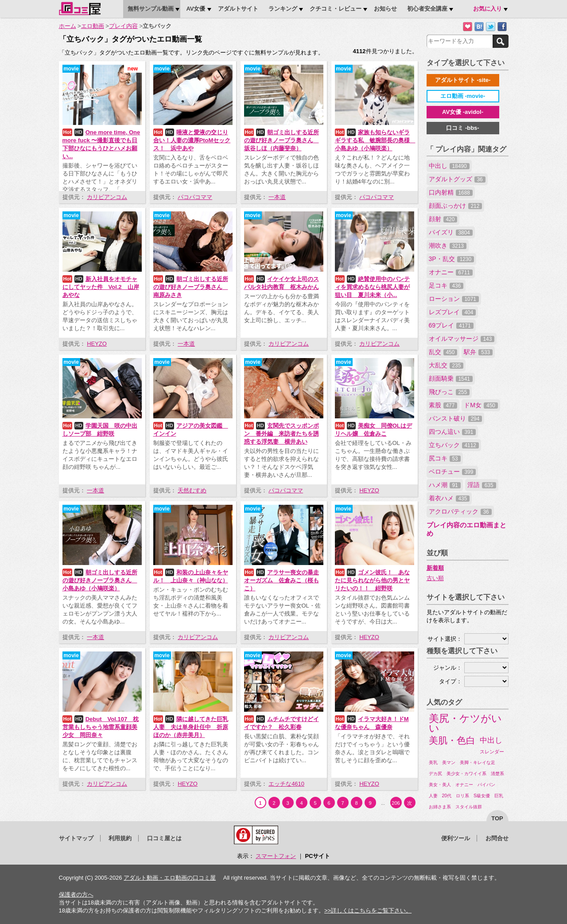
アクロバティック (460, 511)
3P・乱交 (452, 259)
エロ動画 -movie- (463, 96)
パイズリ (451, 232)
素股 (443, 405)
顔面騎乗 (451, 378)
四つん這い (452, 432)
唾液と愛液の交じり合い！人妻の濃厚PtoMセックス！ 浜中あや (192, 140)
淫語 (482, 485)
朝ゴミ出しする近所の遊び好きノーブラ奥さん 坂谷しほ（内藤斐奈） (282, 140)
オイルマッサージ (462, 339)
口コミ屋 (80, 8)
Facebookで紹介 (502, 27)
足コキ (446, 285)
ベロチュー (452, 472)
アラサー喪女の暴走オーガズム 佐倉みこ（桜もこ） (282, 580)
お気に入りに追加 (468, 27)
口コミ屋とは (164, 838)
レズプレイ (452, 312)
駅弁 (478, 352)
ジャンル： (448, 668)
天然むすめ (192, 490)
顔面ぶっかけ (456, 206)
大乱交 (446, 365)
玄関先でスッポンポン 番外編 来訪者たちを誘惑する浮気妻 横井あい (282, 434)
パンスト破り (456, 418)
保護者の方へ (76, 895)
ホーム (68, 26)
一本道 (277, 197)
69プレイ (451, 325)
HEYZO (97, 344)
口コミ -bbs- (462, 128)
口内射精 (451, 192)
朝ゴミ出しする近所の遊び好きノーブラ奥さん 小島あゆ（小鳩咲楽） (100, 580)
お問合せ (497, 838)
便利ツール (456, 838)
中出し (449, 166)
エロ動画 (93, 26)
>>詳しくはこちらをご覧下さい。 (368, 910)
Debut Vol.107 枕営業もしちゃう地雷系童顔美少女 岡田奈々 (101, 727)
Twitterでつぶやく (491, 27)
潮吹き (448, 246)
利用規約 (120, 838)
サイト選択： (445, 639)
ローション (454, 299)
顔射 (443, 219)
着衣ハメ (449, 498)
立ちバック (454, 445)
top (497, 818)
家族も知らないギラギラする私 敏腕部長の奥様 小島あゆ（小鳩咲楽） (375, 140)
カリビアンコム (107, 197)
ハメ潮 (445, 485)
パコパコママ (195, 197)
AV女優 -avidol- (463, 112)
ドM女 (481, 405)
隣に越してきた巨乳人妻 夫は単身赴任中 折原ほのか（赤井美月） (191, 727)
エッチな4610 (286, 784)
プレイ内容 (123, 26)
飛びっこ (449, 392)
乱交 (443, 352)
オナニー (451, 272)
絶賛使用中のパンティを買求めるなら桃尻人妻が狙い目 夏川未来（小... (372, 287)
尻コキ (445, 458)
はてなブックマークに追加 (479, 27)
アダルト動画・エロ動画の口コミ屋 (170, 878)
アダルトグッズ (457, 179)
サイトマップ (76, 838)
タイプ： (450, 681)
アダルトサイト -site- (463, 80)
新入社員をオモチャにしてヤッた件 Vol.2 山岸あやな (101, 287)
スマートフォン (276, 856)
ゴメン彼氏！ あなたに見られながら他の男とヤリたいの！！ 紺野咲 (372, 580)
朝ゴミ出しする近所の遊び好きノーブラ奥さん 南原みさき (191, 287)
